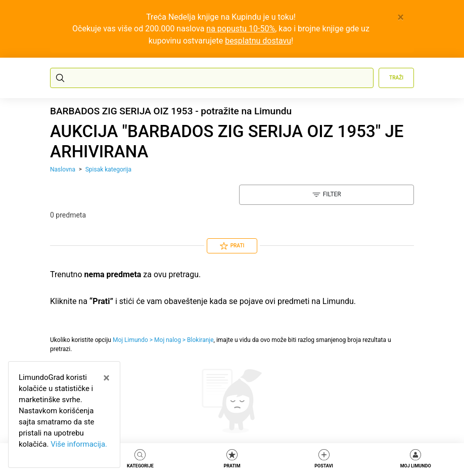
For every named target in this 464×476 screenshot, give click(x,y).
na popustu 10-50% (241, 29)
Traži (396, 78)
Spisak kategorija (108, 169)
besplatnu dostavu (258, 41)
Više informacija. (79, 444)
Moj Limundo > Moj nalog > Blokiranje (163, 340)
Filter (327, 195)
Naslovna (63, 169)
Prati (232, 246)
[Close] (401, 17)
